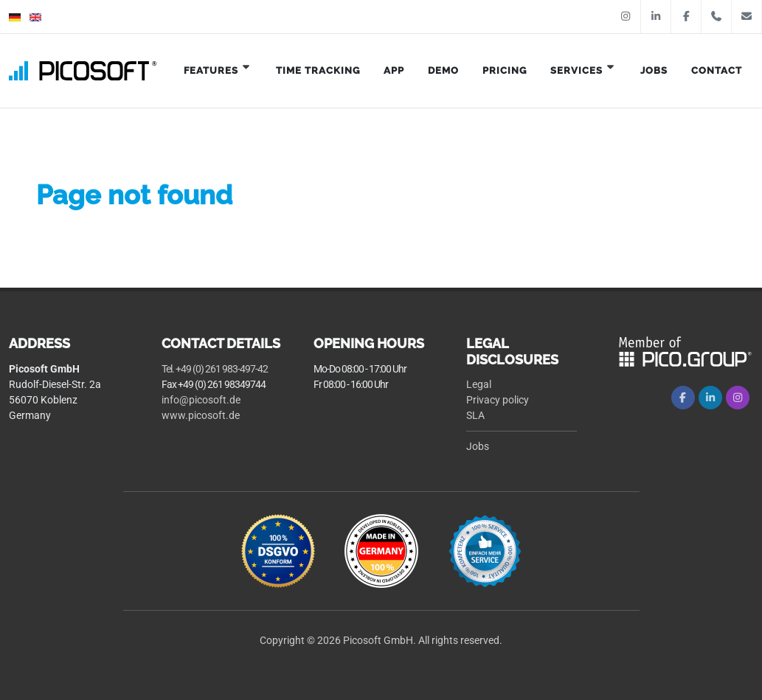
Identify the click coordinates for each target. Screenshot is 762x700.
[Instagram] (738, 398)
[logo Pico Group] (686, 351)
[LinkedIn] (710, 398)
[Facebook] (683, 398)
